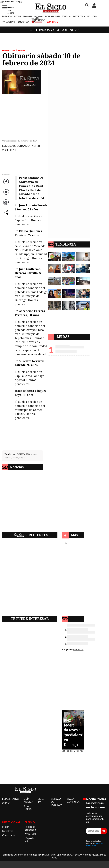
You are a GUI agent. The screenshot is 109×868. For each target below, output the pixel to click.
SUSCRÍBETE (52, 22)
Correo (6, 205)
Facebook (6, 184)
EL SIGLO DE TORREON (57, 802)
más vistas (78, 649)
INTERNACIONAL (53, 16)
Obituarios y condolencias (54, 30)
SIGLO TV (41, 800)
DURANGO (7, 16)
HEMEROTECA (23, 22)
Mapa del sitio (30, 840)
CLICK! (6, 803)
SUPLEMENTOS (11, 799)
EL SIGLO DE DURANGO (16, 146)
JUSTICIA (17, 16)
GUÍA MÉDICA (29, 800)
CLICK (87, 16)
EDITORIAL (67, 16)
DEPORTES (78, 16)
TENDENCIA (66, 244)
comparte (6, 215)
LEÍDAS (63, 336)
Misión (6, 827)
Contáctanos (9, 835)
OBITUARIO (23, 454)
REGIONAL (28, 16)
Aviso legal (30, 834)
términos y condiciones (95, 844)
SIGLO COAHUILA (73, 800)
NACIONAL (39, 16)
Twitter (6, 195)
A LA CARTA (28, 808)
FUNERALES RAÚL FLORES (13, 50)
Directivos (8, 831)
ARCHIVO (11, 22)
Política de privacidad (30, 828)
